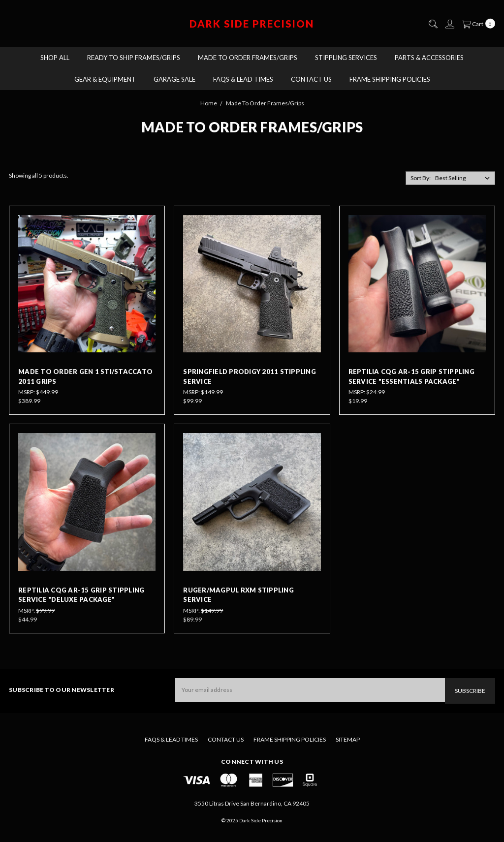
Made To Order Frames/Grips (248, 58)
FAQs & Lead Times (243, 79)
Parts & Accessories (429, 58)
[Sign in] (449, 24)
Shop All (55, 58)
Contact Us (311, 79)
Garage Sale (174, 79)
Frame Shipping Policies (390, 79)
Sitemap (348, 739)
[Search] (433, 24)
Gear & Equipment (105, 79)
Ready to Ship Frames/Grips (134, 58)
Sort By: (421, 178)
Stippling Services (346, 58)
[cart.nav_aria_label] (477, 24)
